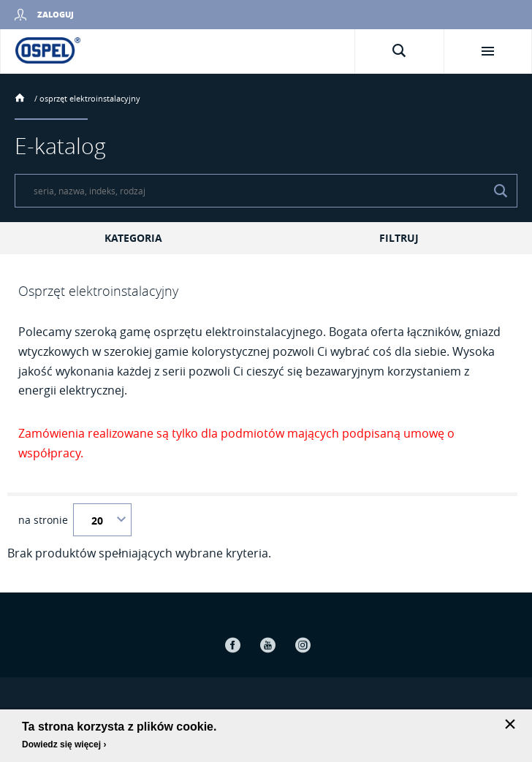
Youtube (267, 645)
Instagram (303, 645)
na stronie (43, 520)
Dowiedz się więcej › (64, 744)
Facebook (232, 645)
